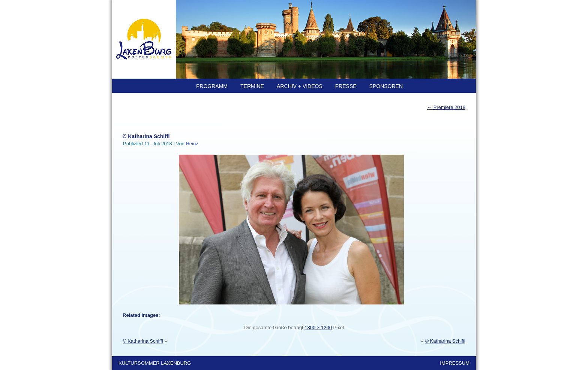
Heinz (192, 144)
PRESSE (346, 86)
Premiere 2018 (446, 107)
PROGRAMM (212, 86)
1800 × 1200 (318, 327)
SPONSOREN (386, 86)
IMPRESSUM (455, 363)
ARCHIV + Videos (300, 86)
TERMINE (252, 86)
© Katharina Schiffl (146, 136)
